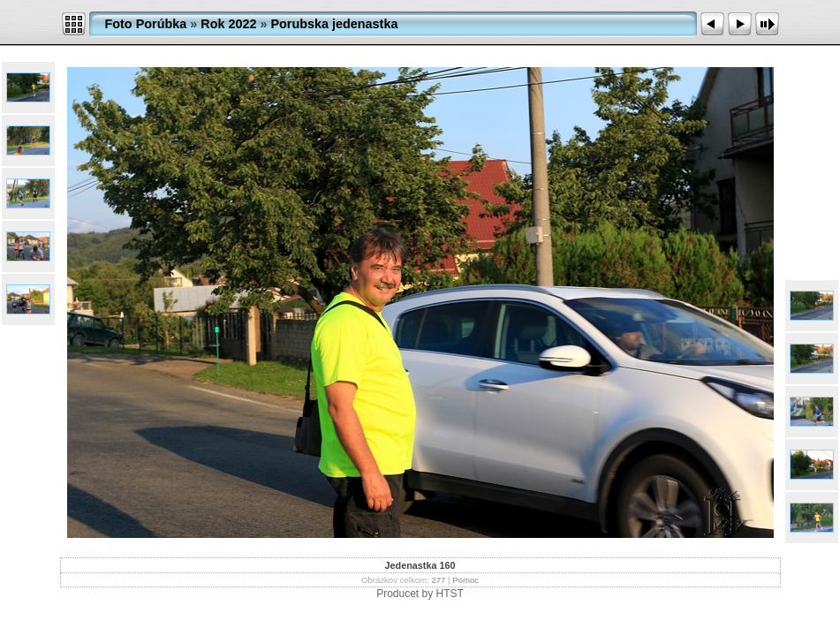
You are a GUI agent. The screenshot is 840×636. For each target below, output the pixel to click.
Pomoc (465, 580)
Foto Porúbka (146, 24)
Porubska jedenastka (334, 24)
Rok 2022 (228, 24)
